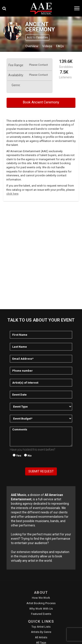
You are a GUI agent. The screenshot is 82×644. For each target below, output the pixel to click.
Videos (47, 46)
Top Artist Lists (41, 627)
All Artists (41, 637)
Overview (32, 46)
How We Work (41, 598)
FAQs (60, 46)
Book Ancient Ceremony (41, 102)
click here (12, 194)
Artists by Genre (41, 632)
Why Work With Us (41, 609)
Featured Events (41, 614)
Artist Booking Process (41, 603)
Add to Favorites (37, 37)
